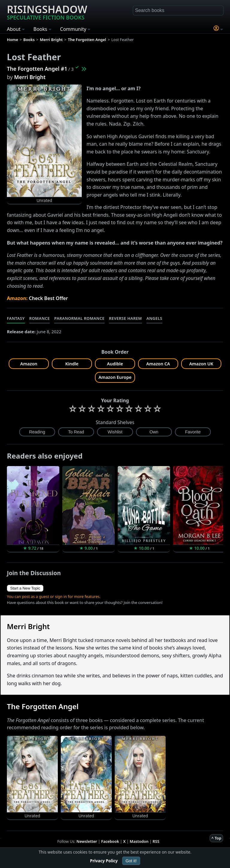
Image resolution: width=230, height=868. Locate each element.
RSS (156, 841)
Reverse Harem (125, 318)
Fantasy (16, 318)
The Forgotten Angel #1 (37, 69)
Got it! (131, 861)
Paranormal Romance (79, 318)
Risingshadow (47, 12)
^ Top (216, 838)
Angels (154, 318)
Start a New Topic (25, 588)
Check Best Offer (48, 298)
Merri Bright (30, 77)
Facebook (110, 841)
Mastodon (139, 841)
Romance (40, 318)
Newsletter (87, 841)
